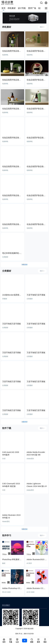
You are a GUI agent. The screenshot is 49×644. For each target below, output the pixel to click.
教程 (4, 563)
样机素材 (12, 8)
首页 (3, 8)
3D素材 (5, 299)
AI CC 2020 (31, 592)
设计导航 (22, 8)
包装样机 (5, 55)
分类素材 (5, 257)
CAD (4, 459)
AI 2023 (29, 563)
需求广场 (32, 8)
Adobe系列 (30, 459)
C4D (4, 490)
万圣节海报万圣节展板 (36, 295)
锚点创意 (30, 629)
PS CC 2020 (6, 592)
